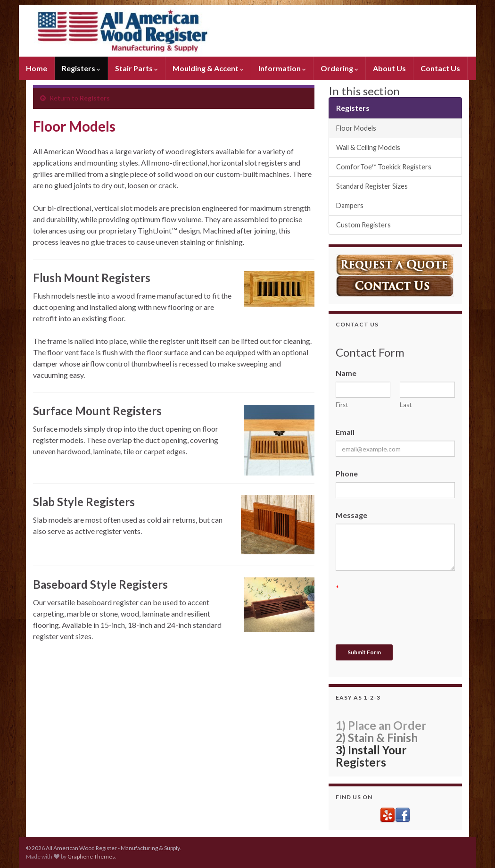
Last (406, 405)
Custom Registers (363, 225)
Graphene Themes (91, 856)
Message (351, 515)
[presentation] (407, 615)
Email (345, 432)
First (342, 405)
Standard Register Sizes (372, 186)
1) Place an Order (381, 725)
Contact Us (440, 68)
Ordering (339, 68)
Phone (347, 473)
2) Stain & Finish (377, 738)
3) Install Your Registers (371, 756)
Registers (81, 68)
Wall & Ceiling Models (368, 147)
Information (282, 68)
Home (37, 68)
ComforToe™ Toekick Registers (384, 167)
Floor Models (356, 128)
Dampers (350, 205)
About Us (389, 68)
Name (346, 373)
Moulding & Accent (208, 68)
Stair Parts (136, 68)
